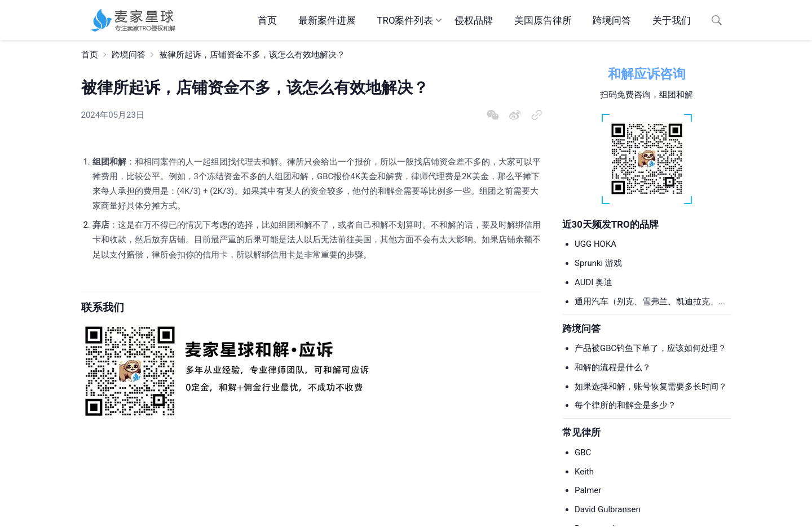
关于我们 (672, 20)
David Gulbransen (608, 509)
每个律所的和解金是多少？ (625, 405)
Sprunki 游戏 (598, 263)
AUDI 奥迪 (593, 282)
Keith (584, 472)
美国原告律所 (543, 20)
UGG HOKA (595, 244)
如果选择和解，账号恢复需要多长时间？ (651, 387)
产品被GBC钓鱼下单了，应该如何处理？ (650, 348)
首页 (267, 20)
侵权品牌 (474, 20)
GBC (583, 452)
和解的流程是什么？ (613, 367)
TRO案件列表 (405, 20)
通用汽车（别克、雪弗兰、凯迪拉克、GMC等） (646, 302)
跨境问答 (612, 20)
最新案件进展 (327, 20)
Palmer (588, 490)
